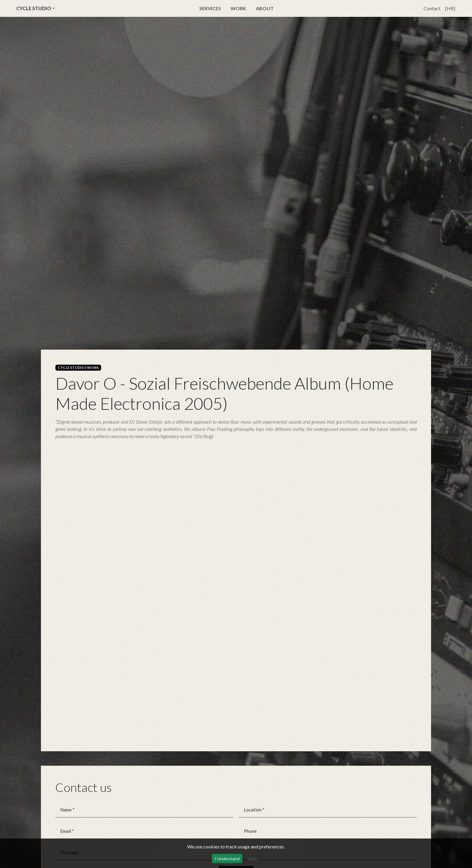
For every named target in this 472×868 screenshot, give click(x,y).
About (265, 8)
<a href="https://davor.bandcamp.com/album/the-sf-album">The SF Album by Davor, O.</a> (236, 177)
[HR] (450, 8)
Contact (432, 8)
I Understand (227, 859)
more (253, 858)
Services (210, 8)
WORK (93, 368)
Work (238, 8)
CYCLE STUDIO (34, 8)
